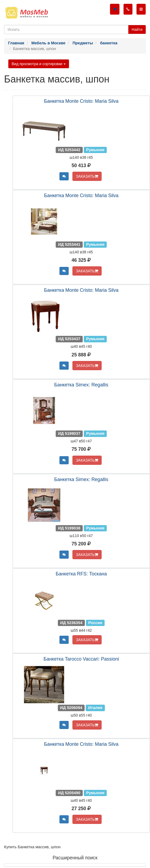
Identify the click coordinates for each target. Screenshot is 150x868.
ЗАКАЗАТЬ (87, 176)
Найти (137, 29)
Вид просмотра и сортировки (39, 64)
